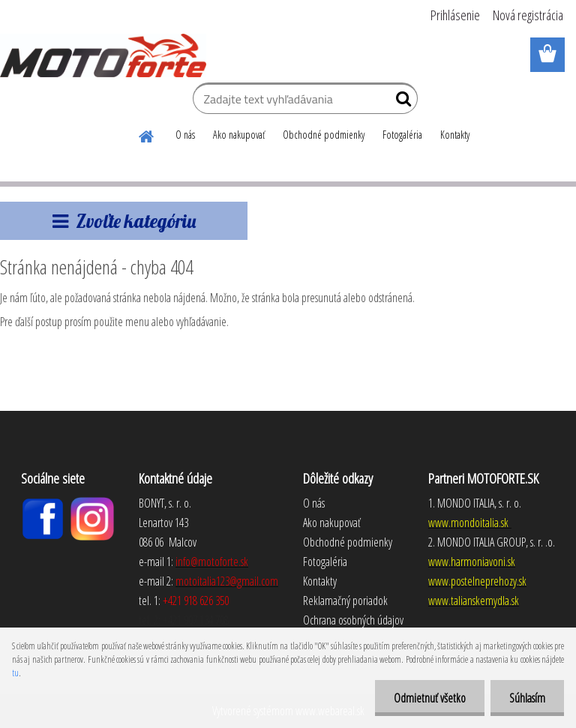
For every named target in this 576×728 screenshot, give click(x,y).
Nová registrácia (528, 15)
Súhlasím (527, 698)
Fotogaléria (402, 135)
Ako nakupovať (239, 135)
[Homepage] (147, 134)
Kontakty (455, 135)
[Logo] (103, 55)
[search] (400, 102)
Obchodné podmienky (324, 135)
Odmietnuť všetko (430, 698)
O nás (185, 135)
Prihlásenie (455, 15)
